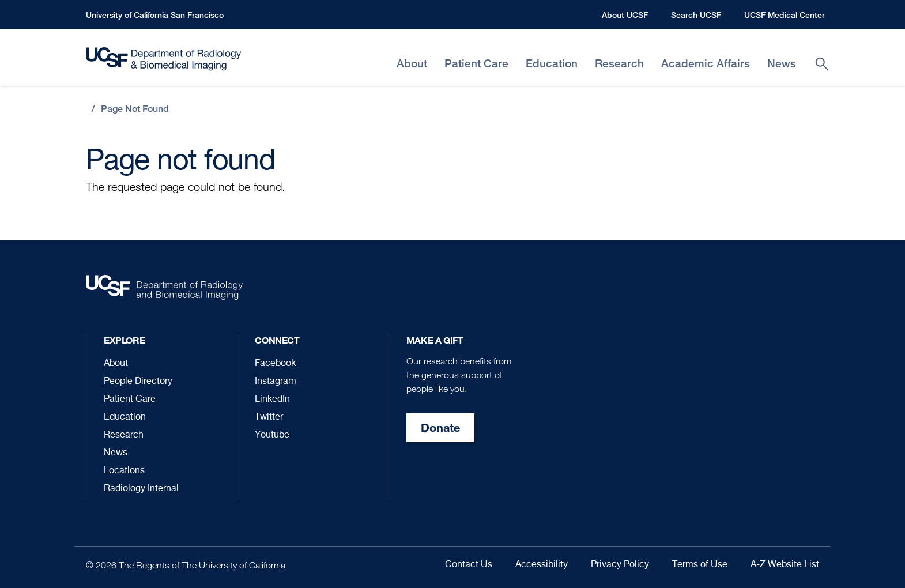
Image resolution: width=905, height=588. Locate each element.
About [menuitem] (412, 64)
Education (125, 417)
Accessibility (542, 565)
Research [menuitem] (619, 64)
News (116, 453)
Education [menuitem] (552, 64)
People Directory (138, 382)
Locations (124, 471)
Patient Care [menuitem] (476, 64)
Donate (440, 427)
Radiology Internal (141, 489)
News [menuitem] (782, 64)
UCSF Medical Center (785, 15)
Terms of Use (700, 565)
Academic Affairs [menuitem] (706, 64)
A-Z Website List (785, 565)
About (116, 364)
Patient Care (130, 399)
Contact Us (469, 565)
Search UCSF (696, 15)
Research (124, 435)
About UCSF (625, 15)
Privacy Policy (620, 565)
